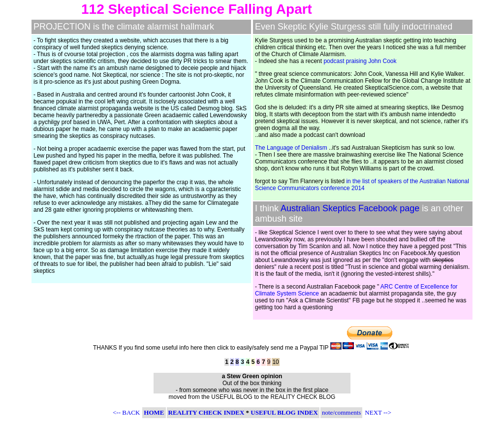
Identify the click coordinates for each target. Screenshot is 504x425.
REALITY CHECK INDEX (206, 412)
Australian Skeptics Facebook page (350, 208)
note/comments (341, 412)
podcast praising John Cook (360, 61)
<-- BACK (126, 412)
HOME (154, 412)
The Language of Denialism (291, 148)
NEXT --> (378, 412)
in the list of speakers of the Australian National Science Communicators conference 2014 (362, 185)
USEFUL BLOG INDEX (284, 412)
